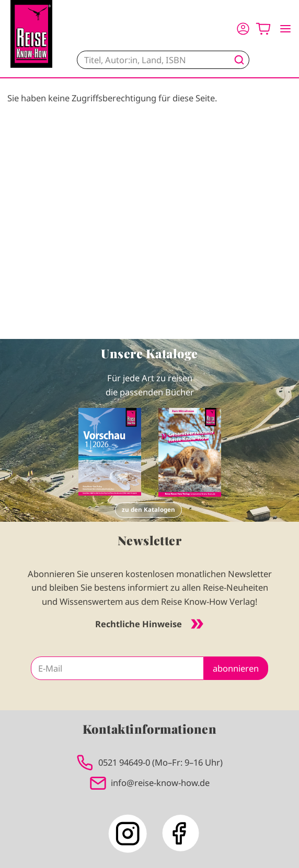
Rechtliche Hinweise (149, 624)
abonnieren (236, 668)
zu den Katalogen (148, 509)
